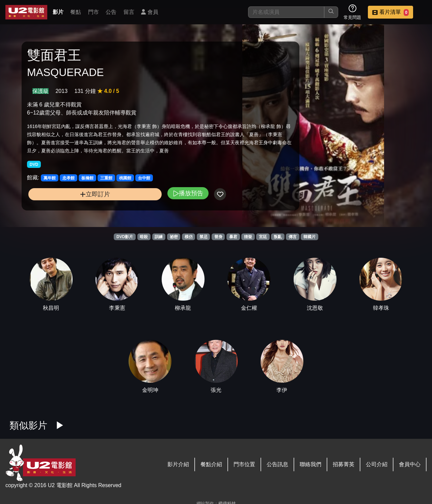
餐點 (76, 12)
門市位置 (244, 464)
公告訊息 (277, 464)
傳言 (293, 237)
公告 (111, 12)
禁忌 (204, 237)
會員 (150, 12)
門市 (93, 12)
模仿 (189, 237)
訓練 (159, 237)
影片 (58, 12)
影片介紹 (178, 464)
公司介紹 (377, 464)
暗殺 (144, 237)
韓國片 (309, 237)
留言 (129, 12)
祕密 (174, 237)
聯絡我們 (310, 464)
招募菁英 (344, 464)
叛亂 (278, 237)
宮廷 (263, 237)
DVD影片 (125, 237)
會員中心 (410, 464)
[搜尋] (286, 12)
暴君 (233, 237)
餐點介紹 (211, 464)
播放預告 (146, 206)
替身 (218, 237)
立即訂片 (74, 207)
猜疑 (248, 237)
